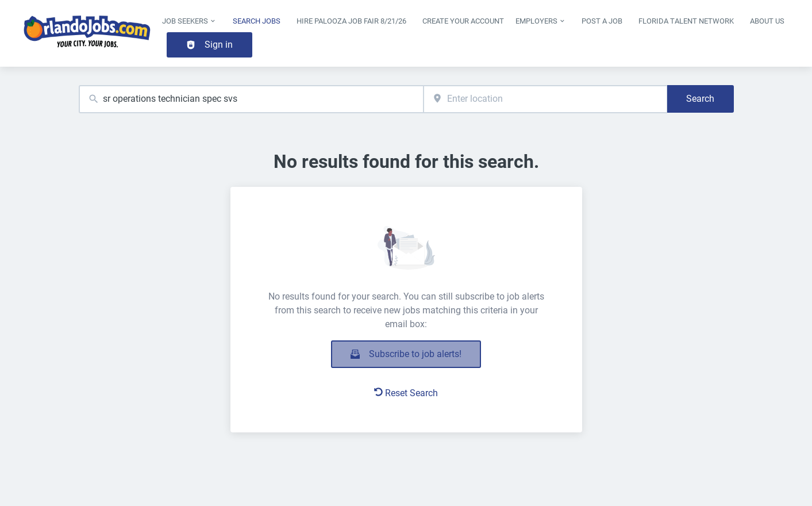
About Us (767, 21)
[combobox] (251, 99)
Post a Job (602, 21)
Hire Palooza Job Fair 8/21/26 (351, 21)
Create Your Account (463, 21)
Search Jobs (257, 21)
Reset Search (406, 393)
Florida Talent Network (686, 21)
